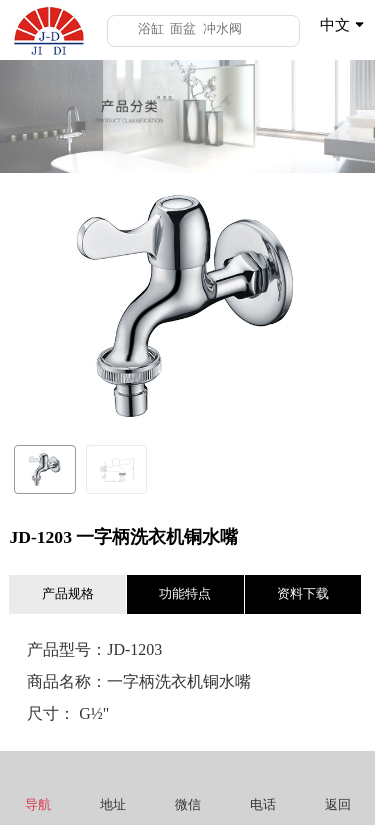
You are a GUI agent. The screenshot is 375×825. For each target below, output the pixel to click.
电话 (262, 786)
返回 (337, 786)
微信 (187, 786)
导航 (37, 786)
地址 (112, 786)
